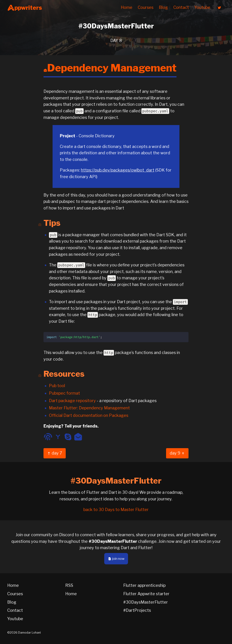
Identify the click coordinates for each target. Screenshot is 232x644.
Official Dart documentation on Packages (89, 415)
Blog (163, 7)
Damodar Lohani (29, 633)
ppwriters (25, 8)
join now (116, 559)
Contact (181, 7)
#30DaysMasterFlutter (146, 602)
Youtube (202, 7)
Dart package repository (72, 401)
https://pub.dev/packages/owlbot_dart (118, 170)
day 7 (55, 453)
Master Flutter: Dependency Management (89, 408)
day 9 (177, 453)
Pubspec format (64, 393)
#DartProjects (137, 610)
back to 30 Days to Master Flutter (116, 510)
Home (127, 7)
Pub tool (57, 386)
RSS (69, 585)
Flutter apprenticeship (144, 585)
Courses (146, 7)
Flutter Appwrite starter (146, 594)
